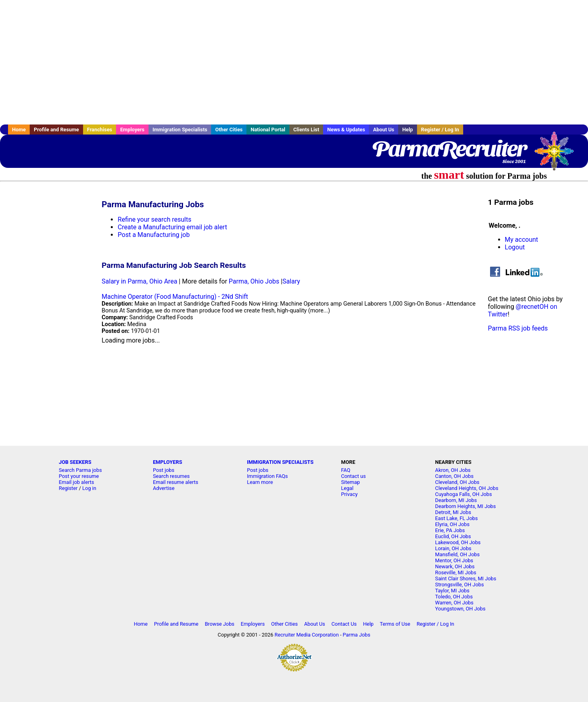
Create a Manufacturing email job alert (172, 227)
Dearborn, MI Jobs (456, 500)
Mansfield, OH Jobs (457, 554)
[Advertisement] (294, 62)
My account (522, 240)
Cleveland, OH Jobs (457, 482)
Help (408, 130)
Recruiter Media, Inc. (558, 155)
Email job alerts (77, 482)
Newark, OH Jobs (455, 566)
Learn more (260, 482)
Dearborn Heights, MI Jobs (465, 506)
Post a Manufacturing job (154, 235)
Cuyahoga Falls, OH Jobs (464, 494)
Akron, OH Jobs (453, 470)
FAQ (346, 470)
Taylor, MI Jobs (452, 591)
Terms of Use (395, 624)
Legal (347, 488)
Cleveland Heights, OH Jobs (467, 488)
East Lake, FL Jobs (456, 518)
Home (19, 130)
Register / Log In (440, 130)
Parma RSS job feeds (518, 328)
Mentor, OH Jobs (454, 560)
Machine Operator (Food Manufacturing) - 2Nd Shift (175, 297)
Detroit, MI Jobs (453, 512)
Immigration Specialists (180, 130)
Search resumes (171, 476)
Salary (291, 281)
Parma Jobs (357, 635)
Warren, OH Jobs (454, 603)
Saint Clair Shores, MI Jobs (466, 579)
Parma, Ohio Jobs (254, 281)
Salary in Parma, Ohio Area (139, 281)
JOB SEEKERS (75, 462)
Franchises (100, 130)
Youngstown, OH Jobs (460, 609)
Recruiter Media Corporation (307, 635)
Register (68, 488)
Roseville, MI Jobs (456, 572)
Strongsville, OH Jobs (459, 585)
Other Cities (229, 130)
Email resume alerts (176, 482)
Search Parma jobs (80, 470)
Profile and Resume (56, 130)
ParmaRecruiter (449, 149)
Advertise (164, 488)
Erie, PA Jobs (450, 530)
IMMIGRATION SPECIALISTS (280, 462)
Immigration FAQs (267, 476)
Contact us (354, 476)
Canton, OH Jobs (454, 476)
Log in (89, 488)
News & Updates (346, 130)
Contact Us (344, 624)
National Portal (268, 130)
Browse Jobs (220, 624)
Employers (132, 130)
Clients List (306, 130)
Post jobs (164, 470)
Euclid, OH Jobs (453, 536)
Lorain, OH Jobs (453, 548)
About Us (384, 130)
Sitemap (351, 482)
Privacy (349, 494)
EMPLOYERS (168, 462)
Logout (515, 247)
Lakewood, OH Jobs (458, 542)
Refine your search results (154, 219)
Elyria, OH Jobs (452, 524)
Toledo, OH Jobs (454, 597)
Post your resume (79, 476)
